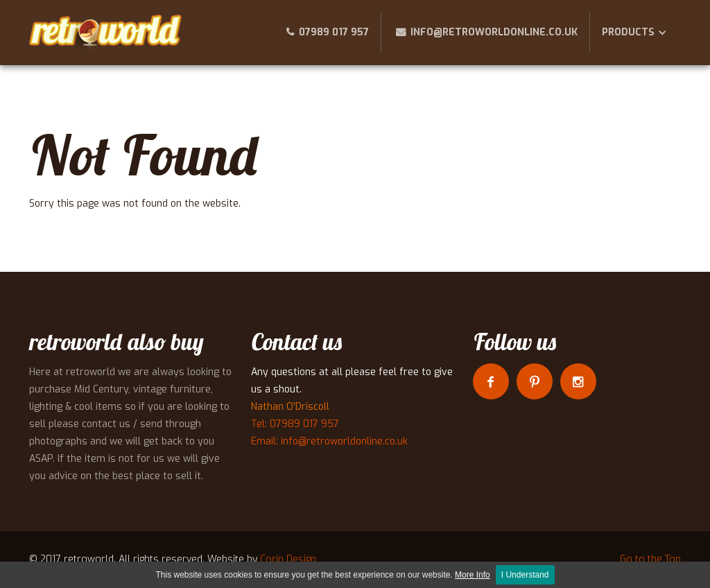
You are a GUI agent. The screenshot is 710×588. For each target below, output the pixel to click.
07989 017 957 (334, 32)
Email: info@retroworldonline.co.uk (329, 441)
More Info (473, 575)
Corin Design (288, 559)
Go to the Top (650, 559)
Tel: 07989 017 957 (295, 424)
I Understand (525, 575)
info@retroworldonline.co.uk (494, 32)
